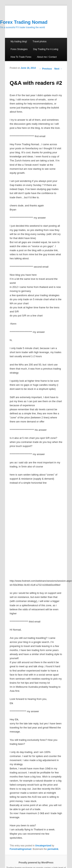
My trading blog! (19, 42)
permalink (53, 849)
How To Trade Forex (21, 57)
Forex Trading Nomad (24, 22)
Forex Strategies (19, 49)
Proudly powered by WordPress (36, 863)
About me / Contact (47, 57)
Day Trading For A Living (46, 49)
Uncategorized (43, 846)
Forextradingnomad (21, 849)
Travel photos (40, 42)
